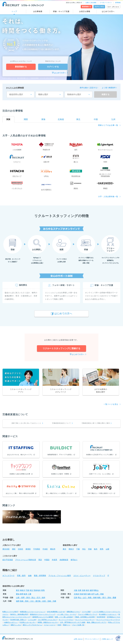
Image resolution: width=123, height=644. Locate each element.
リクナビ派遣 (86, 612)
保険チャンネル (16, 625)
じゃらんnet (32, 620)
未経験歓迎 (64, 560)
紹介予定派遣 (8, 560)
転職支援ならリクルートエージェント (33, 612)
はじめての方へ (108, 11)
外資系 (54, 560)
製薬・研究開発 (40, 576)
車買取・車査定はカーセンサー (48, 622)
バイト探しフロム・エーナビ (66, 614)
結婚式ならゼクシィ (11, 622)
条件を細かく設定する (88, 88)
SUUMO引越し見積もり (18, 620)
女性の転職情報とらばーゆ (56, 612)
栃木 (96, 549)
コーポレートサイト (106, 3)
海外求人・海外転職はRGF (19, 614)
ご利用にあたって (107, 639)
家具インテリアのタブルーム (32, 625)
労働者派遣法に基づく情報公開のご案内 (96, 423)
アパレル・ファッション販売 (60, 576)
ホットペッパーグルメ (66, 620)
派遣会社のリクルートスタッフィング (42, 614)
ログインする (53, 67)
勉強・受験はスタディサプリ (97, 622)
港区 (14, 549)
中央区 (45, 549)
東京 (64, 549)
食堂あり (74, 560)
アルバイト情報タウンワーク (87, 614)
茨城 (90, 549)
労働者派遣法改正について (61, 423)
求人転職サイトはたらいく (108, 614)
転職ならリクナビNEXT (10, 612)
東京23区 (6, 549)
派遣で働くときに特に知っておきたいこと (26, 423)
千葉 (78, 549)
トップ (14, 11)
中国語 (47, 560)
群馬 (102, 549)
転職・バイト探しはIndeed (64, 617)
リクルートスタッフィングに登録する (61, 348)
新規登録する (21, 67)
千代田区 (37, 549)
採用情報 (118, 3)
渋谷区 (21, 549)
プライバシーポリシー (92, 639)
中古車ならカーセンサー (28, 622)
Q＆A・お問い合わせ (113, 7)
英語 (40, 560)
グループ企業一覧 (78, 625)
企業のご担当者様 (91, 3)
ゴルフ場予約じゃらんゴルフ (47, 620)
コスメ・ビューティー (82, 576)
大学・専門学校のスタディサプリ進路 (73, 622)
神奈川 (71, 549)
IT (108, 576)
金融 (30, 576)
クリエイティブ (99, 576)
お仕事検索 (38, 11)
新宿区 (28, 549)
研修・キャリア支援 (61, 11)
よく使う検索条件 (109, 88)
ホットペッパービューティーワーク (108, 620)
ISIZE (59, 625)
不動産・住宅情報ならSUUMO (85, 617)
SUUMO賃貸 (101, 617)
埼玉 (84, 549)
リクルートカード (50, 625)
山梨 (108, 549)
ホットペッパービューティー (85, 620)
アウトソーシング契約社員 (26, 560)
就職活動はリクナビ (73, 612)
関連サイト (67, 625)
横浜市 (53, 549)
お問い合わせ (78, 639)
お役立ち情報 (85, 11)
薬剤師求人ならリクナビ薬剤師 (43, 617)
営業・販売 (21, 576)
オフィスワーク (8, 576)
